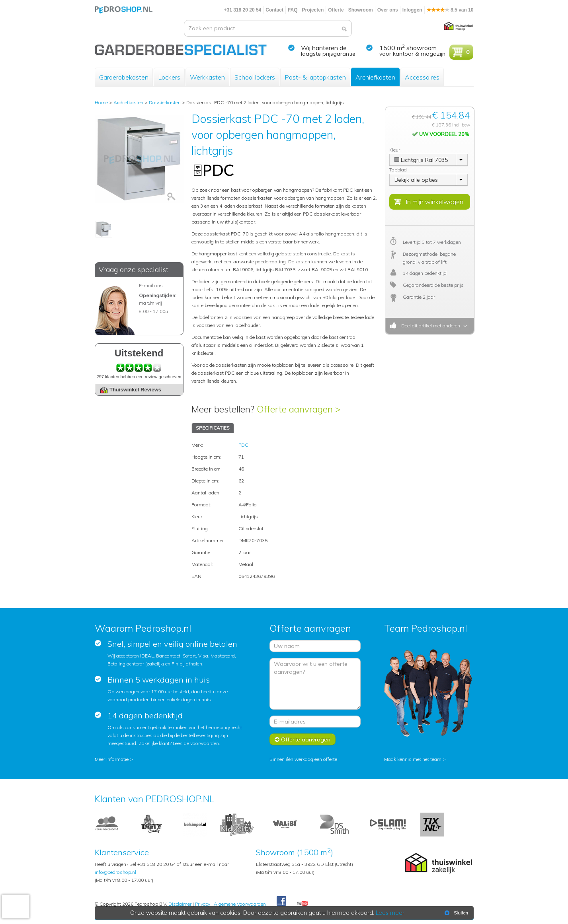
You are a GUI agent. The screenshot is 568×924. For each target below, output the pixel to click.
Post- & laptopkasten (315, 77)
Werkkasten (207, 77)
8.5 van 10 (450, 10)
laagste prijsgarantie (328, 54)
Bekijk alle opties (416, 180)
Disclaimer (180, 904)
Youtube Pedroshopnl (303, 904)
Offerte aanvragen (303, 739)
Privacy (203, 904)
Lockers (169, 77)
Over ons (388, 10)
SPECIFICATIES (213, 428)
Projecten (313, 10)
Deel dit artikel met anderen (429, 326)
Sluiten (456, 913)
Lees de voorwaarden (196, 743)
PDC (243, 445)
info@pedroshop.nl (115, 872)
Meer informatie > (114, 759)
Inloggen (412, 10)
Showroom (361, 10)
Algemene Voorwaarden (240, 904)
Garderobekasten (124, 77)
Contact (274, 10)
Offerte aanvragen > (299, 409)
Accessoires (422, 77)
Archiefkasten (375, 77)
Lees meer (390, 913)
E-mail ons (151, 285)
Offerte (336, 10)
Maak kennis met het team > (415, 759)
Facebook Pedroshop (281, 901)
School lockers (255, 77)
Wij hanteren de (324, 48)
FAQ (293, 10)
